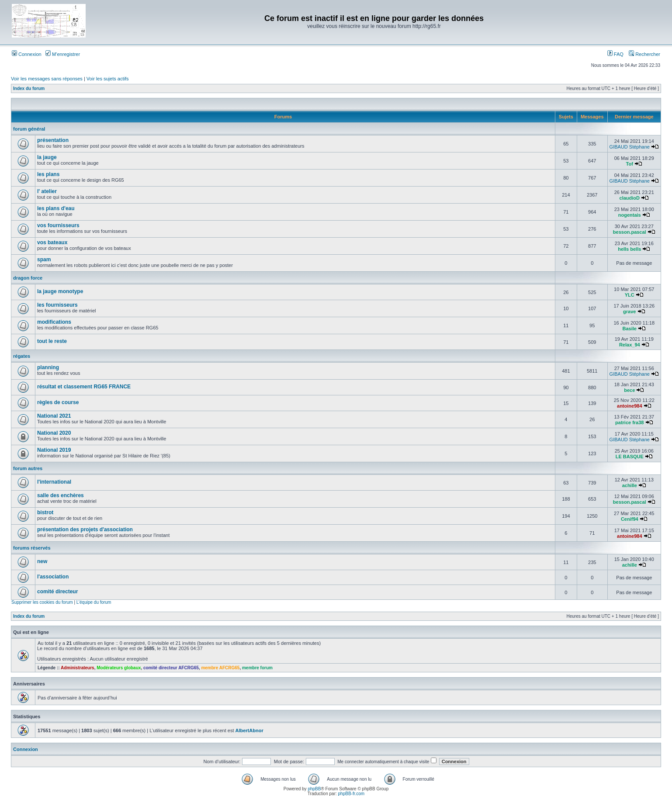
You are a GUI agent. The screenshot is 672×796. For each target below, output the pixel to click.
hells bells (629, 249)
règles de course (58, 402)
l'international (54, 482)
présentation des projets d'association (85, 530)
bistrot (45, 512)
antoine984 (629, 406)
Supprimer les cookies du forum (42, 602)
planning (48, 367)
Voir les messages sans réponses (47, 79)
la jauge (47, 157)
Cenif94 (630, 519)
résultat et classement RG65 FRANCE (84, 387)
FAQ (615, 54)
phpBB (314, 789)
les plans (48, 174)
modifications (54, 322)
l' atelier (47, 191)
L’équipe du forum (94, 602)
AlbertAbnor (249, 730)
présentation (53, 140)
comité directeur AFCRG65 (171, 668)
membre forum (257, 668)
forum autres (28, 468)
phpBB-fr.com (352, 794)
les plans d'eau (56, 208)
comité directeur (57, 592)
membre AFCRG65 (220, 668)
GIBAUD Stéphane (630, 147)
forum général (29, 129)
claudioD (630, 198)
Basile (630, 329)
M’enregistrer (63, 54)
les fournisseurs (57, 305)
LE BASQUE (630, 457)
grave (629, 311)
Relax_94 (630, 345)
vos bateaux (52, 242)
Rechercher (644, 54)
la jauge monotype (60, 291)
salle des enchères (61, 495)
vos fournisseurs (58, 225)
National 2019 (54, 450)
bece (629, 390)
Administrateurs (78, 668)
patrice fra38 (629, 422)
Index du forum (29, 88)
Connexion (27, 54)
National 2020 (54, 433)
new (42, 561)
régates (22, 356)
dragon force (28, 278)
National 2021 (54, 416)
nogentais (630, 215)
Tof (630, 164)
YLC (630, 295)
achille (630, 485)
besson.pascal (630, 232)
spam (44, 260)
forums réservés (32, 548)
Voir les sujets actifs (108, 79)
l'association (53, 577)
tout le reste (52, 341)
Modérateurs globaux (119, 668)
